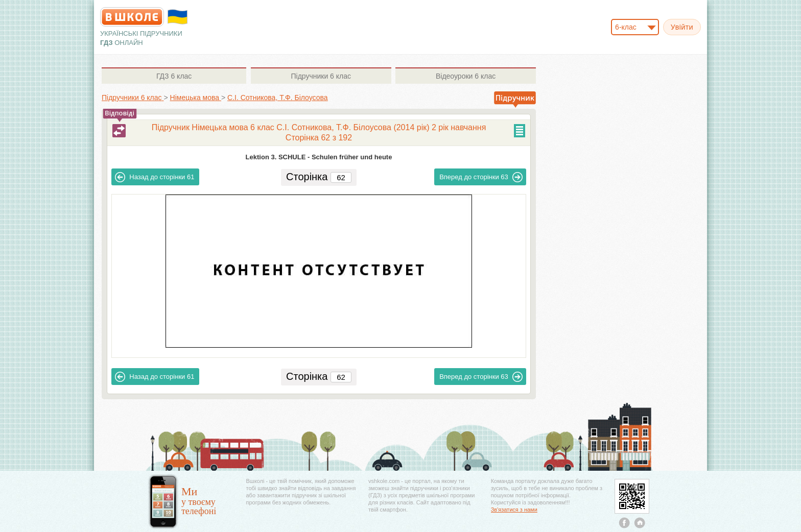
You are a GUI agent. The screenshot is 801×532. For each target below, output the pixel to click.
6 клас (174, 76)
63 (481, 177)
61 (155, 177)
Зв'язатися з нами (514, 510)
